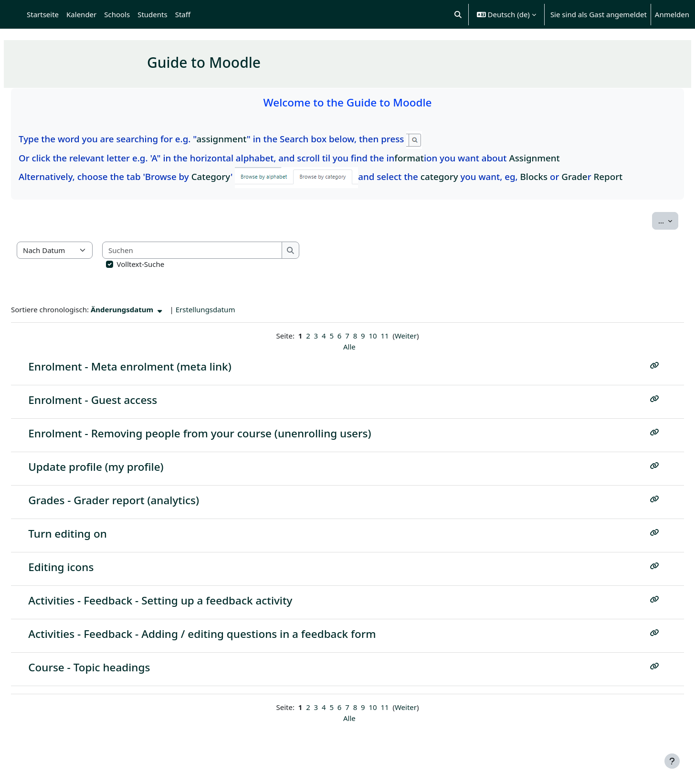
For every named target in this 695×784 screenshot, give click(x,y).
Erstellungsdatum (228, 309)
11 (384, 336)
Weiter (406, 336)
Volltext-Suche (164, 264)
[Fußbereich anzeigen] (672, 761)
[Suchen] (215, 250)
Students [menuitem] (152, 14)
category (462, 176)
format (432, 158)
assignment (245, 139)
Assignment (557, 158)
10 (373, 336)
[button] (458, 14)
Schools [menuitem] (117, 14)
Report (631, 176)
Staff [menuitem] (183, 14)
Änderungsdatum (150, 309)
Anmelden (672, 14)
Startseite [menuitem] (43, 14)
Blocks (557, 176)
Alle (349, 347)
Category (234, 176)
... (645, 220)
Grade (597, 176)
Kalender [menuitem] (81, 14)
